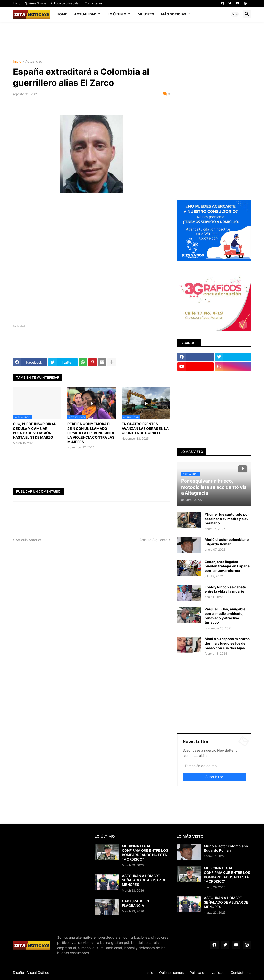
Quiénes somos (171, 973)
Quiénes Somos (35, 3)
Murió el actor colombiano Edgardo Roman (227, 542)
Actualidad (85, 14)
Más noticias (174, 14)
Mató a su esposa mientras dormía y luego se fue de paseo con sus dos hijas (227, 643)
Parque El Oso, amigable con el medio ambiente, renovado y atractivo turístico (225, 616)
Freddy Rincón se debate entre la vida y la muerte (225, 589)
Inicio (17, 3)
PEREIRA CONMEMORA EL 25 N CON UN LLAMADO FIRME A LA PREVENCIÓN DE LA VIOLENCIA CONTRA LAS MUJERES (91, 433)
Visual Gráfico (38, 973)
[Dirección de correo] (214, 766)
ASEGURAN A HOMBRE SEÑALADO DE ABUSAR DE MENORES (144, 880)
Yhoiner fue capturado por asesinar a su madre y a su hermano (227, 519)
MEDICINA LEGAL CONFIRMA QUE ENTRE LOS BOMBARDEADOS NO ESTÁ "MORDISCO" (145, 853)
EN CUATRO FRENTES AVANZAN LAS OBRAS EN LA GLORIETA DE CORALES (145, 428)
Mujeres (146, 14)
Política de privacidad (65, 3)
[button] (235, 14)
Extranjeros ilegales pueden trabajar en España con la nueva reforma (227, 566)
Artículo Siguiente (153, 540)
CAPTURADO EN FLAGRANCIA (135, 903)
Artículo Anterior (28, 540)
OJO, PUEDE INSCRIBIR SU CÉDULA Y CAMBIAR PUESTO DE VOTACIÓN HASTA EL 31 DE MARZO (35, 431)
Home (62, 14)
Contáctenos (93, 3)
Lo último (117, 14)
